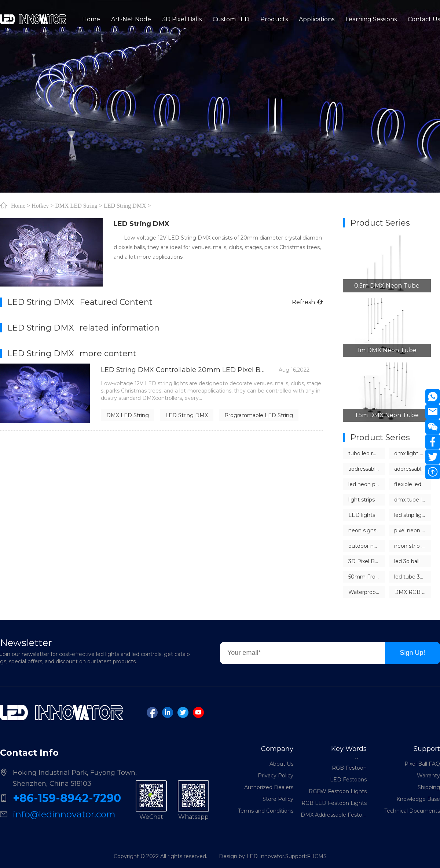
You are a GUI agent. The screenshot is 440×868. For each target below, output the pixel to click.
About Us (281, 764)
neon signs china (367, 530)
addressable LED (367, 469)
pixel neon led (412, 530)
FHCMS (317, 856)
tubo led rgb (364, 453)
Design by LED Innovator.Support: (263, 856)
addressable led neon (412, 469)
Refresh (307, 302)
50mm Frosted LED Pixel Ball (367, 577)
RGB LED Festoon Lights (334, 806)
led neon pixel (366, 484)
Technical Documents (412, 811)
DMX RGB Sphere (412, 592)
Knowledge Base (418, 799)
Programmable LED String (259, 415)
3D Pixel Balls (365, 561)
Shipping (429, 787)
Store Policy (278, 799)
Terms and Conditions (266, 811)
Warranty (428, 776)
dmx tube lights (412, 500)
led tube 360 (410, 577)
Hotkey (40, 205)
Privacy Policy (276, 776)
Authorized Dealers (269, 787)
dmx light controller (412, 453)
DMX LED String (76, 205)
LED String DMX (125, 205)
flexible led (408, 484)
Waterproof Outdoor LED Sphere (367, 592)
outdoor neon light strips (367, 546)
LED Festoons (348, 783)
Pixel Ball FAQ (422, 764)
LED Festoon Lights (341, 759)
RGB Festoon (349, 771)
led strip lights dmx (412, 515)
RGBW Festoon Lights (338, 794)
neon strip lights (412, 546)
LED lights (362, 515)
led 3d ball (407, 561)
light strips (362, 500)
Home (18, 205)
